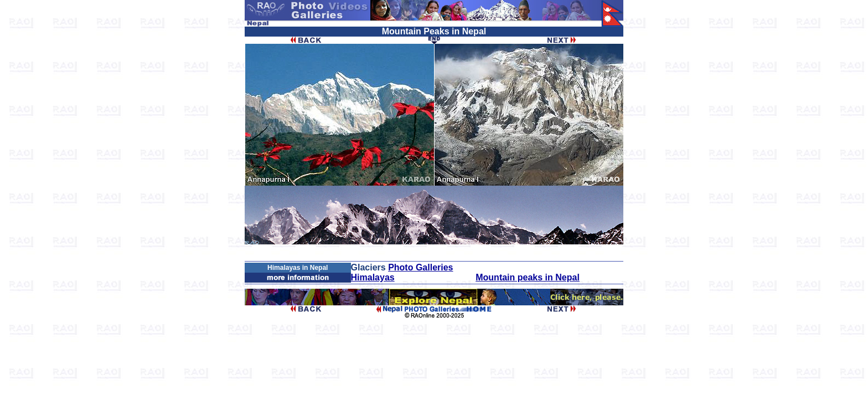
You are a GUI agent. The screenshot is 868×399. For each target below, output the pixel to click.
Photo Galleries (420, 267)
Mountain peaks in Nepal (528, 277)
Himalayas (373, 277)
